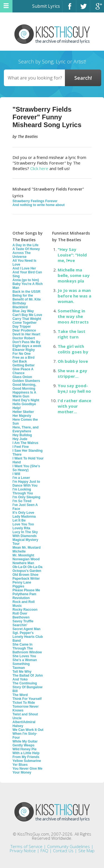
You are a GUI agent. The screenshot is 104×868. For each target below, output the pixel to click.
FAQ (44, 851)
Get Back (20, 361)
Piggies (18, 586)
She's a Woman (25, 660)
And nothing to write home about (39, 205)
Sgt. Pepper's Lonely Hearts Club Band (28, 637)
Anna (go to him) (26, 280)
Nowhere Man (23, 563)
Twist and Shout (25, 714)
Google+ (97, 9)
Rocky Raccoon (25, 610)
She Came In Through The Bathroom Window (27, 648)
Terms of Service (26, 846)
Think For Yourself (27, 699)
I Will (16, 474)
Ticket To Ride (24, 703)
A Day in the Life (26, 245)
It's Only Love (23, 513)
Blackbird (20, 307)
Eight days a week (27, 346)
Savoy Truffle (23, 621)
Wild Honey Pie (25, 749)
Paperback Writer (26, 579)
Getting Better (24, 365)
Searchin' (20, 625)
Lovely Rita (21, 528)
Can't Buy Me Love (27, 315)
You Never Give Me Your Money (27, 771)
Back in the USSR (26, 292)
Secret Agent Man (26, 629)
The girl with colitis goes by (73, 349)
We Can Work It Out (28, 730)
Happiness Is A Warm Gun (24, 394)
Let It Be (19, 520)
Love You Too (23, 524)
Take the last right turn (72, 334)
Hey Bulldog (22, 435)
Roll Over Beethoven (21, 615)
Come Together (25, 323)
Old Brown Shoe (25, 575)
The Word (20, 695)
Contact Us (63, 851)
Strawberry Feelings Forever (35, 201)
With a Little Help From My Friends (26, 755)
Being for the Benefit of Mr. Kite (27, 297)
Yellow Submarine (27, 761)
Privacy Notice (23, 851)
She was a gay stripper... (72, 373)
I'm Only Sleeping (26, 497)
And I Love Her (24, 268)
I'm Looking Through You (23, 491)
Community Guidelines (69, 846)
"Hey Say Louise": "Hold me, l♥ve (72, 255)
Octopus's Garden (27, 571)
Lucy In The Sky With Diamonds (25, 534)
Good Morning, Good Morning (24, 387)
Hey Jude (20, 439)
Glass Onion (22, 377)
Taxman (19, 668)
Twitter (83, 9)
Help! (17, 408)
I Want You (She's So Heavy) (26, 468)
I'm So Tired (22, 501)
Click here (39, 168)
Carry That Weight (27, 319)
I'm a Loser (21, 478)
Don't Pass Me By (26, 342)
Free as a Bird (23, 358)
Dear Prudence (24, 330)
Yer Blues (20, 765)
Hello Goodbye (24, 404)
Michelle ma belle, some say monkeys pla (74, 275)
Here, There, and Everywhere (26, 429)
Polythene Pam (24, 594)
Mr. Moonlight (23, 555)
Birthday (19, 303)
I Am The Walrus (25, 443)
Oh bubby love (73, 361)
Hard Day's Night (26, 400)
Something (21, 664)
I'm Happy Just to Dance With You (26, 484)
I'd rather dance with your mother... (74, 406)
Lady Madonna (24, 517)
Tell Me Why (22, 672)
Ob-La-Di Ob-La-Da (27, 567)
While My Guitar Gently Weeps (25, 743)
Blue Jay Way (23, 311)
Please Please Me (26, 590)
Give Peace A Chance (23, 371)
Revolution (21, 598)
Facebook (69, 9)
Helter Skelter (23, 412)
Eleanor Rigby (24, 350)
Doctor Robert (24, 338)
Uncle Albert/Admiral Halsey (24, 722)
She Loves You (24, 656)
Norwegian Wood (26, 559)
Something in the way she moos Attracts (73, 316)
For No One (21, 354)
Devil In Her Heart (26, 334)
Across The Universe (21, 255)
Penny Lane (22, 582)
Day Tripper (22, 327)
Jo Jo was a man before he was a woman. (74, 296)
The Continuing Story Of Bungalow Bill (27, 687)
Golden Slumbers (26, 381)
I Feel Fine (21, 447)
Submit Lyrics (46, 6)
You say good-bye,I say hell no (74, 388)
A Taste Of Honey (26, 249)
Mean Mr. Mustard (26, 548)
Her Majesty (22, 416)
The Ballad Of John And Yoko (28, 677)
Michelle (19, 551)
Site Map (86, 851)
